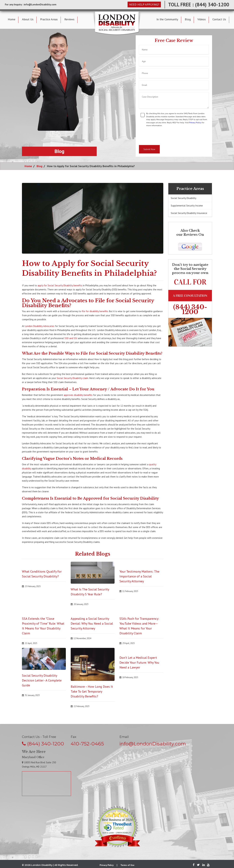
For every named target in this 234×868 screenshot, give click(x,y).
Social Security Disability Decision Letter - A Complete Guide (42, 680)
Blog (188, 19)
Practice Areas (49, 19)
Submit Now (149, 149)
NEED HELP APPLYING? (144, 4)
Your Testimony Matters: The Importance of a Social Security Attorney (139, 576)
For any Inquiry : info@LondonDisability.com (31, 4)
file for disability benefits (95, 311)
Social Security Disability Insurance (189, 213)
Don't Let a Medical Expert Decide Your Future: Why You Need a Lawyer (139, 663)
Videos (202, 19)
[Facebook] (194, 865)
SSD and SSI (71, 338)
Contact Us (219, 19)
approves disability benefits (78, 395)
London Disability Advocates (40, 326)
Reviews (69, 19)
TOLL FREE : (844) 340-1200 (199, 4)
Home (12, 19)
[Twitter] (198, 865)
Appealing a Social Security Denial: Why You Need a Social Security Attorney (92, 623)
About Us (28, 19)
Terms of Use (127, 865)
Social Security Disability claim (72, 378)
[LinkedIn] (204, 865)
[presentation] (164, 136)
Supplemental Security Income (187, 206)
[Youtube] (207, 865)
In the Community (167, 19)
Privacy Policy (195, 123)
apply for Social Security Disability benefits (60, 285)
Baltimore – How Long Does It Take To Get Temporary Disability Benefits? (92, 691)
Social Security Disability (184, 198)
